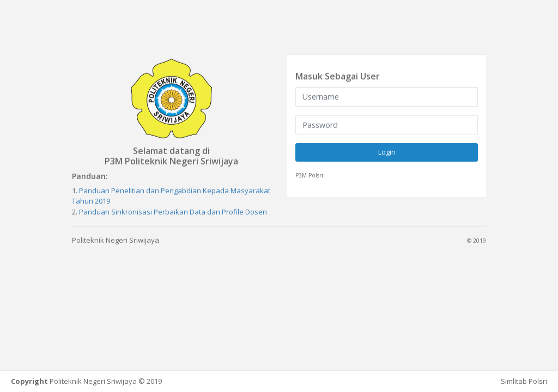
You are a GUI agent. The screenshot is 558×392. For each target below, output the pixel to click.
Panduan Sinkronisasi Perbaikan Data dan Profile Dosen (173, 211)
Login (387, 152)
